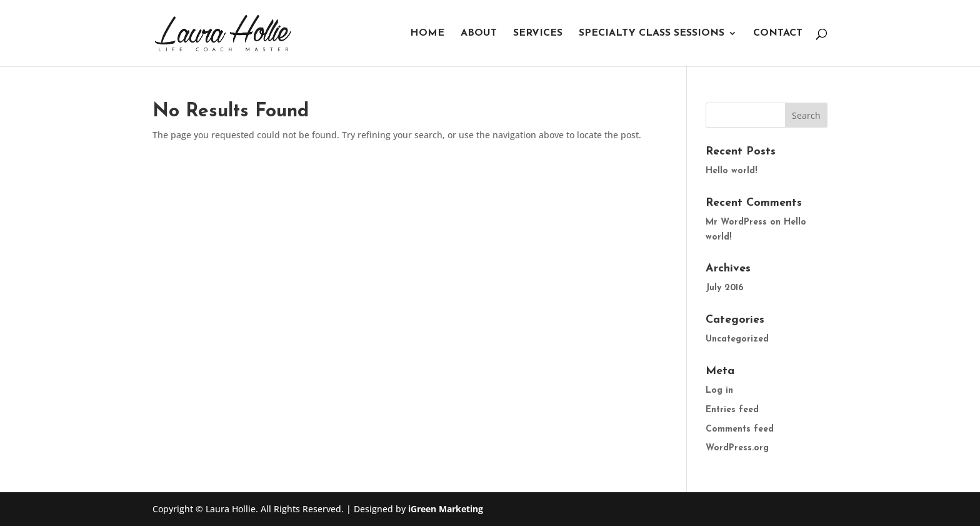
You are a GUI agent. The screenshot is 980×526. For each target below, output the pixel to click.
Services (538, 33)
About (479, 33)
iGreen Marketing (446, 509)
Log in (719, 391)
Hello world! (731, 171)
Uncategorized (737, 339)
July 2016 (724, 288)
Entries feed (732, 410)
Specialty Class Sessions (652, 33)
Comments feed (740, 429)
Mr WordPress (736, 222)
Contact (778, 33)
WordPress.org (737, 448)
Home (427, 33)
